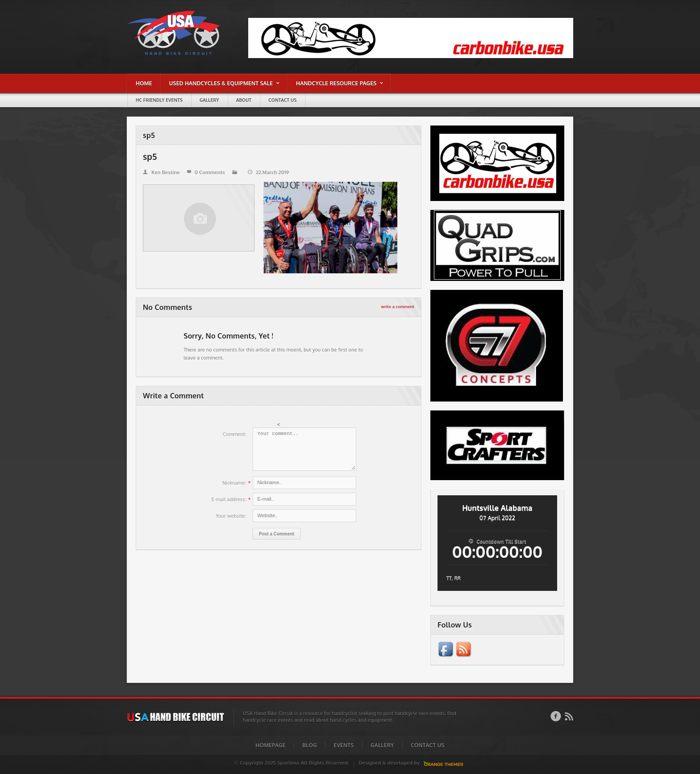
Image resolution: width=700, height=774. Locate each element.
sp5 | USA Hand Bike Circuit (156, 13)
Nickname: (234, 483)
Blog (310, 745)
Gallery (382, 745)
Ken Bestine (161, 172)
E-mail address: (229, 499)
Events (344, 745)
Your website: (231, 516)
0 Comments (206, 172)
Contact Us (428, 745)
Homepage (270, 745)
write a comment (398, 307)
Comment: (235, 434)
